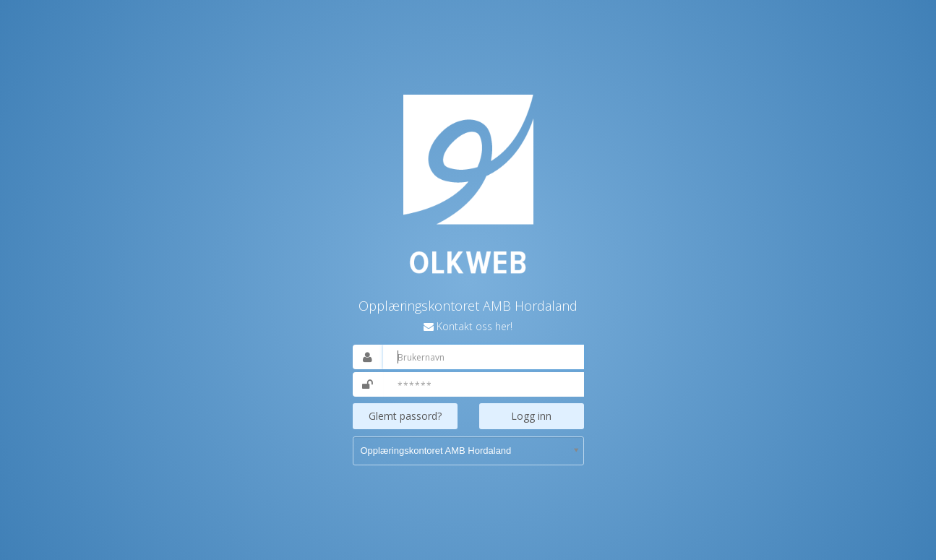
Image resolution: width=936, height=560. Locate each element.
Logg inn (531, 416)
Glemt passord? (405, 416)
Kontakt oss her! (475, 326)
